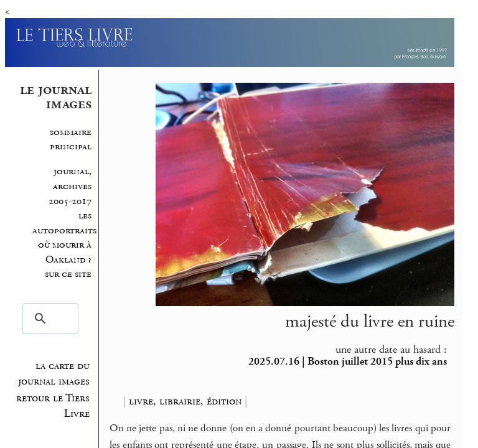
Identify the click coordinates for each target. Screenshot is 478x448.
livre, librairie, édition (185, 401)
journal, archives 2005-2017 (70, 186)
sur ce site (68, 274)
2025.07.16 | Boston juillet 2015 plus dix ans (348, 362)
